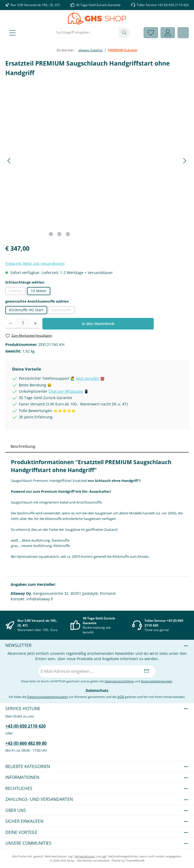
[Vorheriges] (9, 161)
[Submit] (146, 671)
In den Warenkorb (98, 324)
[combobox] (74, 33)
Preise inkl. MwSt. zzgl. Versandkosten (35, 264)
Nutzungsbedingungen (157, 681)
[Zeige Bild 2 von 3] (59, 234)
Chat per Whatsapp (66, 391)
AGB (121, 697)
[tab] (97, 446)
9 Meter (17, 292)
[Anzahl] (23, 323)
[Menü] (12, 33)
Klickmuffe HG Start (26, 310)
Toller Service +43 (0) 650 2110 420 (163, 5)
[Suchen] (124, 33)
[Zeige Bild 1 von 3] (51, 234)
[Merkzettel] (151, 33)
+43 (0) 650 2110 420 (25, 726)
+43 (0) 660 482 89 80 (26, 743)
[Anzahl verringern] (10, 323)
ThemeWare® (135, 860)
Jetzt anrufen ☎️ (90, 378)
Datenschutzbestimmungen (48, 697)
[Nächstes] (184, 161)
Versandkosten (85, 856)
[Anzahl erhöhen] (35, 323)
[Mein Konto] (168, 33)
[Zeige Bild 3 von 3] (68, 234)
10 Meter (39, 291)
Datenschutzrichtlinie (119, 681)
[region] (97, 161)
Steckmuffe (63, 311)
